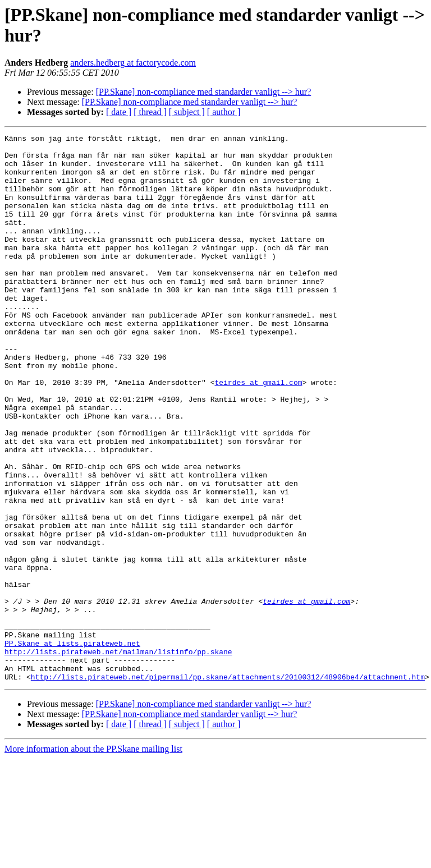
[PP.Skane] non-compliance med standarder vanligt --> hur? (204, 92)
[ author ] (224, 112)
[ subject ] (187, 112)
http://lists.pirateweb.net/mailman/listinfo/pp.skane (118, 756)
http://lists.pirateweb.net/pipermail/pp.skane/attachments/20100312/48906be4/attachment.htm (228, 786)
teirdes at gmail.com (258, 433)
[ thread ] (150, 112)
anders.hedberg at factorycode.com (133, 63)
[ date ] (119, 112)
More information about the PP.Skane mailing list (93, 858)
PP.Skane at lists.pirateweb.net (72, 746)
